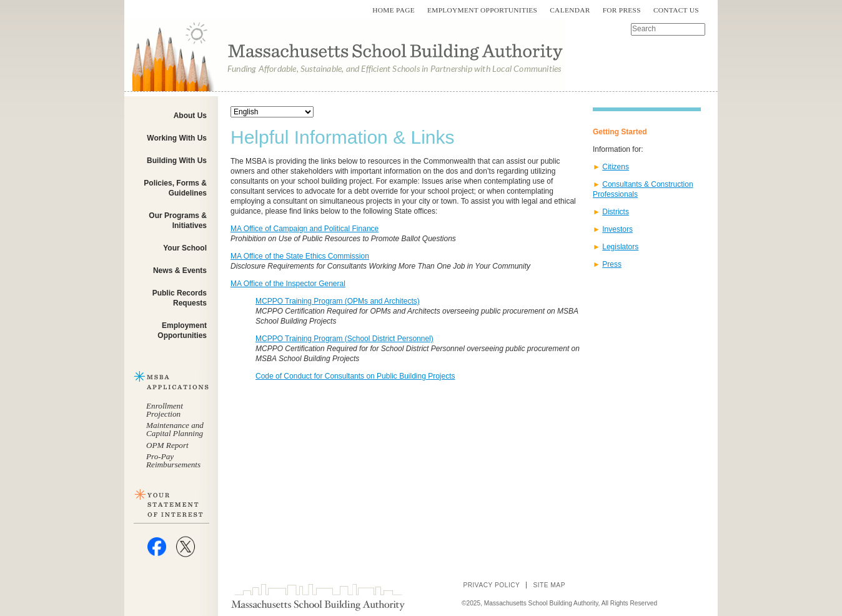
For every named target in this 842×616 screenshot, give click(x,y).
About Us (190, 116)
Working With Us (177, 138)
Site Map (549, 585)
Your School (185, 248)
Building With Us (177, 161)
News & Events (180, 271)
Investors (617, 229)
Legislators (620, 247)
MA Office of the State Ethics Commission (300, 256)
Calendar (570, 10)
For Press (622, 10)
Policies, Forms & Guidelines (175, 188)
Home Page (394, 10)
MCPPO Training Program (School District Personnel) (344, 339)
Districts (616, 212)
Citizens (616, 167)
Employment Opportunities (482, 10)
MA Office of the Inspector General (288, 284)
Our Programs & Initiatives (178, 221)
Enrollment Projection (165, 410)
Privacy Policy (491, 585)
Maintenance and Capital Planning (175, 429)
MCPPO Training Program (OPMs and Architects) (338, 301)
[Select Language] (272, 112)
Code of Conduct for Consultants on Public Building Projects (355, 376)
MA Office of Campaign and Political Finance (305, 229)
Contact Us (676, 10)
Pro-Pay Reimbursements (173, 460)
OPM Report (167, 445)
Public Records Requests (180, 298)
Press (612, 264)
